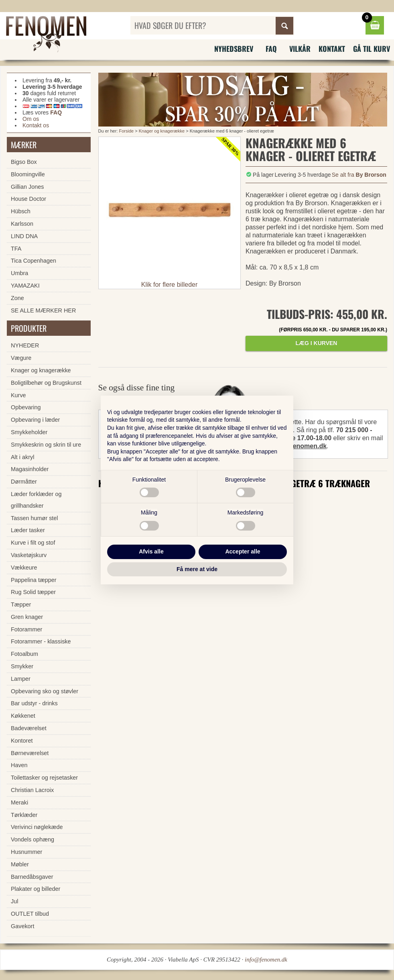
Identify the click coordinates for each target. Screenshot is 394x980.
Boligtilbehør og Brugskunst (46, 383)
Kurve (18, 395)
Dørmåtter (24, 482)
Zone (17, 298)
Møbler (20, 864)
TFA (16, 249)
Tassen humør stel (35, 518)
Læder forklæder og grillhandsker (36, 500)
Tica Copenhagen (34, 261)
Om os (31, 119)
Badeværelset (29, 728)
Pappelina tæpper (34, 580)
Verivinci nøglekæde (37, 827)
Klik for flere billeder (170, 285)
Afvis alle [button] (151, 551)
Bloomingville (28, 174)
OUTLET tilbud (30, 914)
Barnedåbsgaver (32, 877)
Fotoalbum (24, 654)
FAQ (271, 49)
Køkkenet (23, 716)
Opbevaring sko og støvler (45, 691)
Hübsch (21, 211)
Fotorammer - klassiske (41, 641)
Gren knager (27, 617)
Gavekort (22, 926)
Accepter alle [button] (243, 551)
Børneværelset (30, 753)
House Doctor (28, 199)
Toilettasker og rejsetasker (44, 778)
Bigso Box (24, 162)
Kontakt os (36, 125)
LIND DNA (24, 236)
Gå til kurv (372, 49)
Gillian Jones (27, 187)
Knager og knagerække (162, 131)
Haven (19, 765)
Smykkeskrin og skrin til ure (46, 445)
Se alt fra (359, 175)
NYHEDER (25, 345)
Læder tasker (28, 530)
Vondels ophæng (32, 839)
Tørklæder (24, 815)
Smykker (22, 666)
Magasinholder (30, 469)
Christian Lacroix (32, 790)
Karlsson (22, 224)
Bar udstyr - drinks (34, 703)
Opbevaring (26, 407)
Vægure (21, 358)
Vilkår (300, 49)
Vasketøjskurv (29, 555)
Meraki (19, 802)
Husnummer (26, 852)
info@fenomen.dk (300, 446)
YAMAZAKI (25, 286)
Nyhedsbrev (234, 49)
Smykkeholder (29, 432)
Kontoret (22, 741)
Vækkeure (24, 568)
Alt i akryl (22, 457)
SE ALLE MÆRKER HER (43, 310)
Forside (127, 131)
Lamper (21, 679)
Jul (14, 901)
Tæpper (21, 604)
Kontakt (332, 49)
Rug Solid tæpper (33, 592)
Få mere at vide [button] (197, 569)
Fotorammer (26, 629)
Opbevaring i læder (35, 420)
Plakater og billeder (36, 889)
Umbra (19, 273)
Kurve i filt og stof (33, 543)
